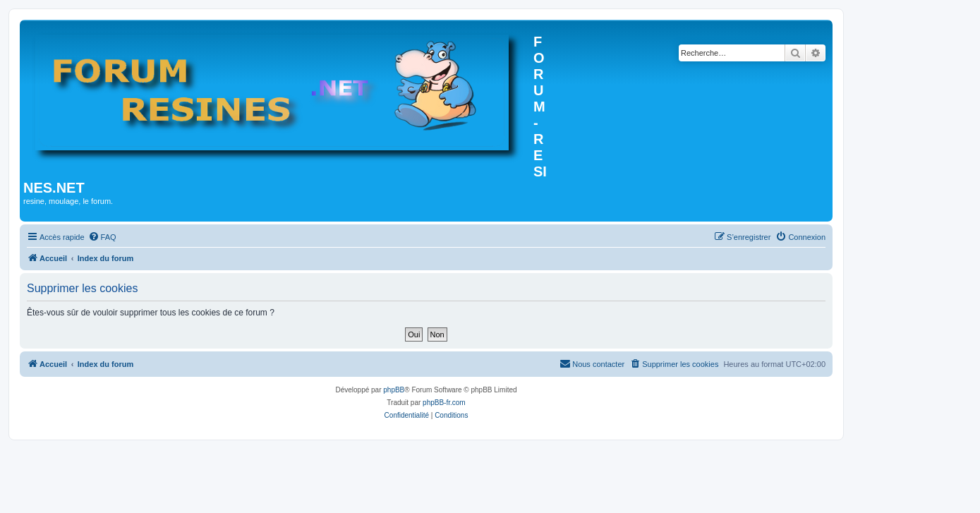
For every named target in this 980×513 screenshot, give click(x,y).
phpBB (394, 390)
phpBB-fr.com (444, 403)
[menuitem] (102, 237)
